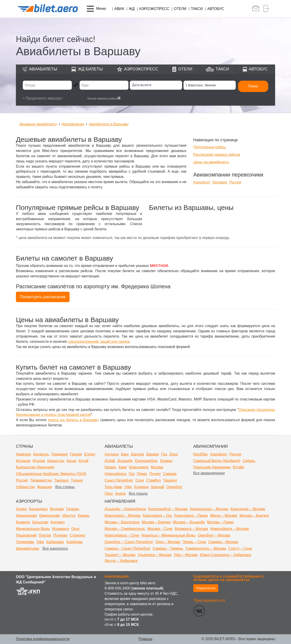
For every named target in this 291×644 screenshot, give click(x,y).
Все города (138, 494)
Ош (132, 474)
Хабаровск (55, 542)
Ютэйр (238, 467)
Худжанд (141, 487)
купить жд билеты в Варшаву (73, 420)
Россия (235, 182)
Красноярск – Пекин (191, 516)
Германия (60, 454)
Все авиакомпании (209, 473)
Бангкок (137, 454)
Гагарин (73, 509)
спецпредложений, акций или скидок (99, 342)
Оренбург (174, 487)
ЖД (132, 9)
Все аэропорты (55, 548)
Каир (123, 467)
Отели (180, 9)
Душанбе (125, 461)
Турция (77, 480)
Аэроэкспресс (154, 9)
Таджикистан (41, 480)
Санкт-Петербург (119, 480)
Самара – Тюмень (168, 548)
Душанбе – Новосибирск (125, 509)
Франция (45, 487)
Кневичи (23, 522)
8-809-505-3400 (118, 588)
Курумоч (58, 522)
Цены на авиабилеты (211, 162)
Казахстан (56, 461)
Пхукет (155, 474)
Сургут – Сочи (240, 548)
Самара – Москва (223, 542)
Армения (23, 454)
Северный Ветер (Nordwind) (217, 461)
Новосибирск (116, 474)
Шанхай (158, 487)
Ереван (166, 461)
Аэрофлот (202, 182)
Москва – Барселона (122, 522)
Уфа (128, 487)
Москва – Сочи (160, 529)
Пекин (142, 474)
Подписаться (206, 588)
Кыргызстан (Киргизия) (35, 467)
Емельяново (50, 516)
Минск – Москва (224, 516)
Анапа (120, 494)
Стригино (77, 535)
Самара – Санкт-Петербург (128, 548)
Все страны (65, 487)
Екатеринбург (147, 461)
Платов (45, 535)
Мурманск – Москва (191, 529)
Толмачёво (25, 542)
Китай (84, 461)
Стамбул (153, 480)
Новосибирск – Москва (230, 529)
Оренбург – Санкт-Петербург (129, 542)
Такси (197, 9)
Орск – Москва (168, 542)
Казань (110, 467)
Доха (173, 454)
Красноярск (139, 467)
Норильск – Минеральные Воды (168, 535)
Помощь (145, 639)
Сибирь (249, 461)
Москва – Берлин (156, 522)
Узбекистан (25, 487)
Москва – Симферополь (125, 529)
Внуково (57, 509)
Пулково (60, 535)
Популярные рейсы (210, 147)
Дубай (110, 461)
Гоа (164, 454)
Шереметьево (28, 548)
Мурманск (60, 529)
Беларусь (41, 454)
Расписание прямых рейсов (217, 155)
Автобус (216, 9)
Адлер (21, 509)
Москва (157, 467)
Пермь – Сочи (194, 542)
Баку (125, 454)
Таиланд (61, 480)
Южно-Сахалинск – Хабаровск (226, 555)
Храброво (74, 542)
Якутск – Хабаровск (121, 561)
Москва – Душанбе (189, 522)
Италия (39, 461)
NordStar (201, 454)
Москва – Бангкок (254, 516)
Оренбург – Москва (214, 535)
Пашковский (26, 535)
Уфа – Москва (186, 555)
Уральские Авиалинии (212, 467)
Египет (90, 454)
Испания (23, 461)
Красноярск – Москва (123, 516)
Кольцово (40, 522)
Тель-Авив (113, 487)
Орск (109, 494)
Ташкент (170, 480)
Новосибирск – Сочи (122, 535)
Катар (71, 461)
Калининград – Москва (209, 509)
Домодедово (26, 516)
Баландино (38, 509)
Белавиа (220, 182)
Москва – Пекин (221, 522)
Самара (170, 474)
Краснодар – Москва (248, 509)
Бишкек (153, 454)
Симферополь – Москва (206, 548)
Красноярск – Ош (157, 516)
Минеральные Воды (33, 529)
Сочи (139, 480)
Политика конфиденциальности (43, 639)
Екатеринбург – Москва (168, 509)
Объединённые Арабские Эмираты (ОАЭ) (51, 474)
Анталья (112, 454)
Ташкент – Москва (120, 555)
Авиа (119, 9)
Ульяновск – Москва (154, 555)
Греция (76, 454)
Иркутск (69, 516)
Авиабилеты (43, 69)
